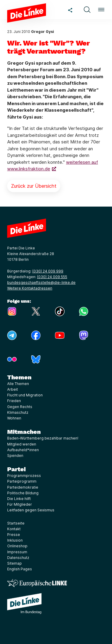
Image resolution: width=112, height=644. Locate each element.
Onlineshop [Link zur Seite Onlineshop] (17, 546)
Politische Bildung (23, 493)
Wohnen (14, 418)
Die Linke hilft (19, 499)
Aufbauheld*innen (23, 450)
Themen (19, 377)
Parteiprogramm (22, 481)
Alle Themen (18, 384)
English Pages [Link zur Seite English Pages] (20, 569)
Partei (16, 469)
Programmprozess (24, 476)
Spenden (15, 456)
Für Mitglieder (20, 504)
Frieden (14, 401)
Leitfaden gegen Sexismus (31, 510)
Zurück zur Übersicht (34, 186)
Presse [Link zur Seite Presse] (14, 535)
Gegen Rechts (20, 407)
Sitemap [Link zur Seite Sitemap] (14, 563)
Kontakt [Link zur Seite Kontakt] (14, 529)
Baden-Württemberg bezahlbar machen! (43, 438)
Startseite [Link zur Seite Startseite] (16, 523)
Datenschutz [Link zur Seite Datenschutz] (18, 558)
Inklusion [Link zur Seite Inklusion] (15, 540)
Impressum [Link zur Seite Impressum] (17, 552)
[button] (87, 10)
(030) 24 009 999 (48, 271)
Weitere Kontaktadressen (30, 288)
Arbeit (13, 389)
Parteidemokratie (23, 487)
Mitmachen (24, 432)
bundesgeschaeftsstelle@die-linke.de (41, 282)
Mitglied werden (22, 444)
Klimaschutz (18, 412)
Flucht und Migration (25, 395)
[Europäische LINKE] (37, 583)
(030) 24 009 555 (52, 277)
